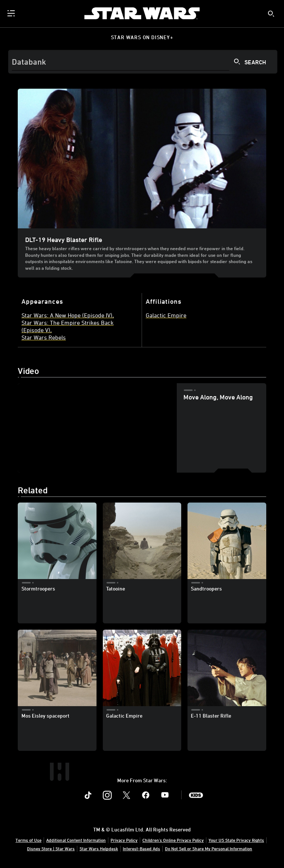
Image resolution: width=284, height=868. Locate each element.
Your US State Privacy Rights (236, 840)
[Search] (143, 62)
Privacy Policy (124, 840)
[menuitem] (12, 13)
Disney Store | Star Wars (51, 848)
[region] (97, 428)
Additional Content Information (76, 840)
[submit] (271, 14)
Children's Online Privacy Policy (173, 840)
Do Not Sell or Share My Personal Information (209, 848)
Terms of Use (28, 840)
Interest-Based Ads (141, 848)
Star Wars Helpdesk (99, 848)
